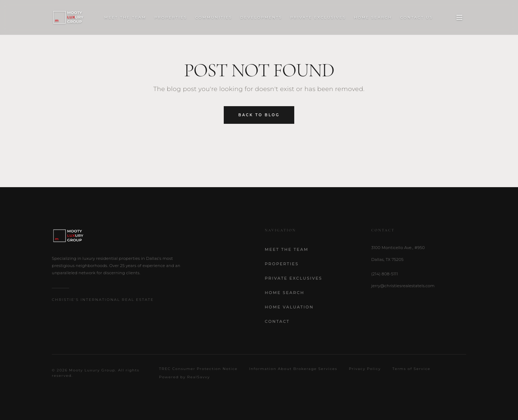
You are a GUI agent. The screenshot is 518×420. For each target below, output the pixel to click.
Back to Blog (259, 115)
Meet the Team (125, 17)
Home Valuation (289, 307)
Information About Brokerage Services (293, 369)
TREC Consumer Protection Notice (198, 369)
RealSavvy (198, 377)
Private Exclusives (318, 17)
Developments (261, 17)
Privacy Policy (365, 369)
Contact (277, 321)
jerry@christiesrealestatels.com (403, 286)
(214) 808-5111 (385, 274)
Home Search (373, 17)
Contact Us (417, 17)
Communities (214, 17)
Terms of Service (412, 369)
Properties (171, 17)
